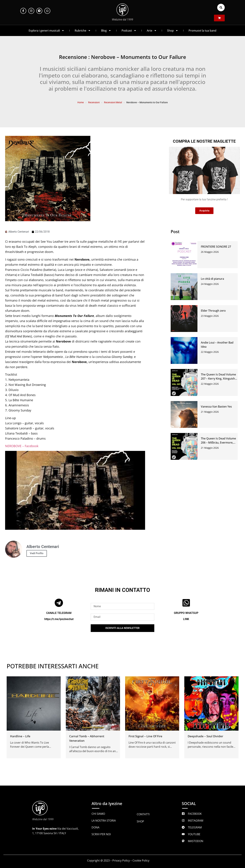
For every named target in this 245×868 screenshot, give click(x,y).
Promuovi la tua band (202, 31)
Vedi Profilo (37, 553)
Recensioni (94, 102)
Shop (173, 31)
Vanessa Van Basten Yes (216, 407)
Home (81, 102)
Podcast (129, 31)
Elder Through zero (213, 311)
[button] (221, 8)
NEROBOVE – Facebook (22, 446)
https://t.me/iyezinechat (59, 619)
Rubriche (83, 31)
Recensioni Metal (113, 102)
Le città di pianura (212, 279)
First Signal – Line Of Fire (145, 736)
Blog (106, 31)
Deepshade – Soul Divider (205, 736)
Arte (152, 31)
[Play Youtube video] (75, 490)
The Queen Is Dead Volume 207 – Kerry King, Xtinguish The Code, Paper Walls (218, 379)
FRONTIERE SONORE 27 (216, 247)
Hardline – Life (20, 736)
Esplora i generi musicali (46, 31)
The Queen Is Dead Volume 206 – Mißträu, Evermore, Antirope (218, 443)
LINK (186, 619)
